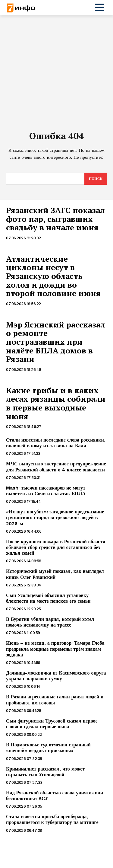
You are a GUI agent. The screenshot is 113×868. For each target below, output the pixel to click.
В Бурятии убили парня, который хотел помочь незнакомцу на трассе (50, 622)
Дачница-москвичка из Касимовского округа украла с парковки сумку (56, 676)
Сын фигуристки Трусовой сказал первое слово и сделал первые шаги (52, 724)
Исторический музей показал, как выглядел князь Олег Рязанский (55, 574)
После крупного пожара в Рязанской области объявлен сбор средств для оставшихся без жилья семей (56, 547)
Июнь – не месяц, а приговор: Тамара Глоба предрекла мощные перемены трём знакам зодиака (55, 649)
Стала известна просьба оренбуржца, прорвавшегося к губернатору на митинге (52, 819)
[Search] (96, 179)
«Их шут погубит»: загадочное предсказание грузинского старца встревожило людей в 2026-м (55, 517)
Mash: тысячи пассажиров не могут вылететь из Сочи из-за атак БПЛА (46, 491)
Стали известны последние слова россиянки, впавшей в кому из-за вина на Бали (56, 443)
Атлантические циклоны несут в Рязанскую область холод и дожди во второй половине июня (53, 276)
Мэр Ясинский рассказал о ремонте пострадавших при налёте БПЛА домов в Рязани (56, 342)
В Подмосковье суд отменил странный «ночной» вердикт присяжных (48, 748)
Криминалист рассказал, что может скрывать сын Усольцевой (45, 772)
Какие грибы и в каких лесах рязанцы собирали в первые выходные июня (56, 403)
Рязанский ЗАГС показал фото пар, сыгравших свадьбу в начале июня (55, 219)
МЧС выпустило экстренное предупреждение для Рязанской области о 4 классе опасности (56, 467)
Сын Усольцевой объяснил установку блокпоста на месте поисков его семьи (48, 598)
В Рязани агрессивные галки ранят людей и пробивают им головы (55, 700)
